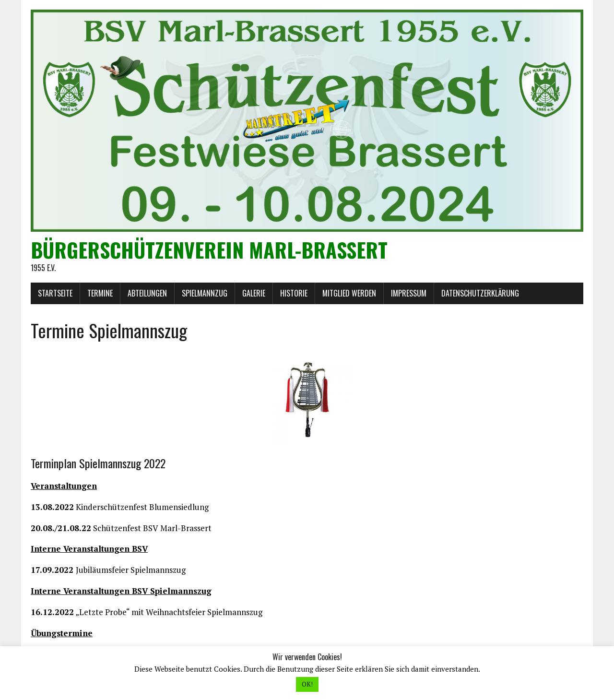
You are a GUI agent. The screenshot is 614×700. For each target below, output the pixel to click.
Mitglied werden (349, 293)
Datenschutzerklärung (480, 293)
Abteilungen (147, 293)
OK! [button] (307, 684)
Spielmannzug (205, 293)
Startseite (55, 293)
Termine (100, 293)
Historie (294, 293)
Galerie (254, 293)
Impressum (409, 293)
